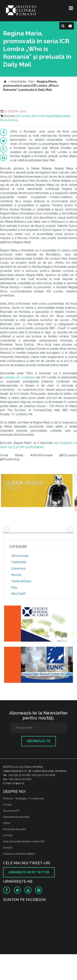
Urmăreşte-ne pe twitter (29, 872)
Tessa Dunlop (9, 120)
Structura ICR (11, 811)
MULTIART (19, 594)
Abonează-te (39, 741)
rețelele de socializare (20, 377)
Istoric (7, 823)
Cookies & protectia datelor (19, 854)
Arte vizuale (20, 556)
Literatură (18, 568)
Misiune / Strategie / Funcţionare (24, 798)
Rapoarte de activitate (16, 817)
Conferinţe (19, 562)
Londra (25, 116)
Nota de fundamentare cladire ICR (24, 841)
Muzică (16, 575)
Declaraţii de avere (14, 829)
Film (14, 588)
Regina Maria (62, 116)
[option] (37, 493)
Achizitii (8, 835)
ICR (18, 116)
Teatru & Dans (21, 581)
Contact (8, 848)
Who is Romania (42, 116)
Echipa (7, 805)
